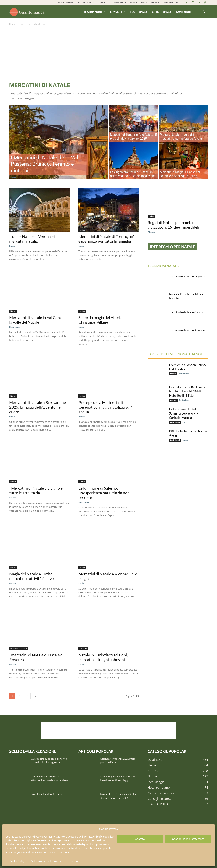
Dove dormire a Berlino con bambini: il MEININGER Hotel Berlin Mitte (188, 391)
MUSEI (144, 3)
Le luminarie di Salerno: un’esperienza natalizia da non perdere (104, 493)
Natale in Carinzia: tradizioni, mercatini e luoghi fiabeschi (103, 657)
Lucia (13, 177)
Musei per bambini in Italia (46, 794)
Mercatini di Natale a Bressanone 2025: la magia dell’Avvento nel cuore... (38, 407)
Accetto (140, 839)
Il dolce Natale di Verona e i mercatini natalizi (32, 239)
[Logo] (28, 12)
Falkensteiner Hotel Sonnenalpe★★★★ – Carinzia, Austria (184, 413)
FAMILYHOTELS (66, 3)
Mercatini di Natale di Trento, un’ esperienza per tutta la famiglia (106, 239)
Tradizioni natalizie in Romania (187, 330)
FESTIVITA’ (120, 3)
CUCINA (155, 3)
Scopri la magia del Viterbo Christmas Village (101, 320)
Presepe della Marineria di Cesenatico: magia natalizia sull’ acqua (105, 407)
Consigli (117, 12)
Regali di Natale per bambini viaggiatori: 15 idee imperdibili (173, 225)
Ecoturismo (138, 12)
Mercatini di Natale (19, 648)
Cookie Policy (17, 861)
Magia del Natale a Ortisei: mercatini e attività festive (32, 576)
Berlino (173, 400)
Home (12, 24)
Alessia (82, 417)
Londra (173, 374)
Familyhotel (186, 12)
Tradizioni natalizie (165, 266)
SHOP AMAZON (170, 3)
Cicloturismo (161, 12)
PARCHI (134, 3)
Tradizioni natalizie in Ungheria (187, 276)
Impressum (73, 861)
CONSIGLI (104, 3)
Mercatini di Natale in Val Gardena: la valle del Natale (39, 320)
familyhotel (175, 422)
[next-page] (35, 696)
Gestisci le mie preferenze (188, 839)
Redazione (15, 327)
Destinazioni (94, 12)
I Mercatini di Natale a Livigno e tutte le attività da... (36, 490)
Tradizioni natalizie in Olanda (186, 312)
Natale (22, 24)
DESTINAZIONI (85, 3)
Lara (185, 422)
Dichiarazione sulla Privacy (46, 861)
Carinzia (83, 648)
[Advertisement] (109, 54)
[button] (203, 12)
